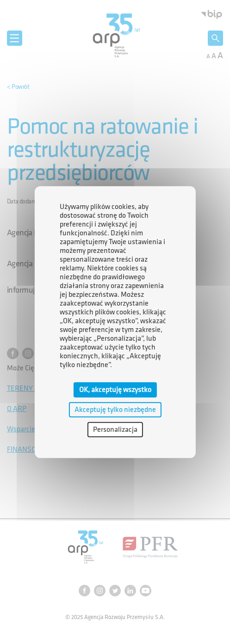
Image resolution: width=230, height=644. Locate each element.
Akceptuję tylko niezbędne (115, 409)
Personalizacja (115, 430)
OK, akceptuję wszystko (115, 389)
